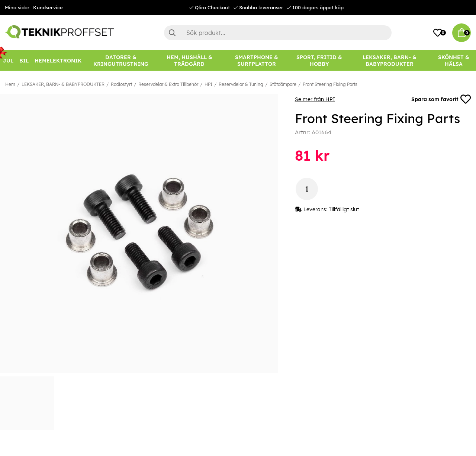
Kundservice (48, 7)
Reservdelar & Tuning (241, 84)
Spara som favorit (441, 99)
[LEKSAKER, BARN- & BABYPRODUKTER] (390, 60)
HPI (208, 84)
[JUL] (8, 60)
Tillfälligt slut (344, 209)
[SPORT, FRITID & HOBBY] (319, 60)
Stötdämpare (283, 84)
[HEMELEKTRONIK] (58, 60)
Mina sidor (17, 7)
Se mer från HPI (315, 99)
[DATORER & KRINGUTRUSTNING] (121, 60)
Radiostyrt (121, 84)
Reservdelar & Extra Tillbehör (168, 84)
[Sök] (278, 33)
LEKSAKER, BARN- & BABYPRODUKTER (63, 84)
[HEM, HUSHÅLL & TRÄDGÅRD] (189, 60)
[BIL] (24, 60)
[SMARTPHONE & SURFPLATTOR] (257, 60)
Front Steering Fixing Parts (330, 84)
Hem (10, 84)
